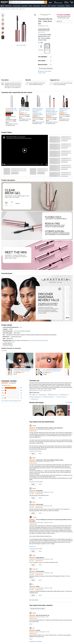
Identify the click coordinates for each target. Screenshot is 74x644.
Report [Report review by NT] (40, 595)
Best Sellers (25, 6)
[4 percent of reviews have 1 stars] (12, 398)
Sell (49, 6)
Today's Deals (36, 6)
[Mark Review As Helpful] (33, 454)
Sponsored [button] (4, 350)
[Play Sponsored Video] (20, 360)
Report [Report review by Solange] (40, 454)
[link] (12, 109)
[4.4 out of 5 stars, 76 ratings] (36, 116)
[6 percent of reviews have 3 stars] (12, 393)
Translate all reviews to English (37, 609)
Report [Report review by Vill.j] (31, 639)
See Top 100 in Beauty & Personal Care (38, 340)
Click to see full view (21, 45)
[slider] (22, 164)
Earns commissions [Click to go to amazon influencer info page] (21, 137)
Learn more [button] (41, 32)
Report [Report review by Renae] (40, 513)
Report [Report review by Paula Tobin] (40, 580)
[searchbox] (28, 2)
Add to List (59, 21)
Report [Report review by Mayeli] (40, 484)
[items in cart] (72, 2)
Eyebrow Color (22, 9)
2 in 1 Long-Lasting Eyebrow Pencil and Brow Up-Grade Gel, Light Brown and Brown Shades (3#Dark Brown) (52, 370)
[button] (2, 6)
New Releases (61, 6)
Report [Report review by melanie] (31, 624)
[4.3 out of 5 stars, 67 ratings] (49, 116)
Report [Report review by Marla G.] (40, 498)
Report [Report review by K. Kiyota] (40, 551)
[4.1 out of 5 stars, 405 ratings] (23, 113)
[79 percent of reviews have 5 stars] (12, 388)
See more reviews (34, 600)
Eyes (17, 9)
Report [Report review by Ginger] (40, 565)
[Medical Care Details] (12, 6)
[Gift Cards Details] (46, 6)
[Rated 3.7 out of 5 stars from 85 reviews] (53, 372)
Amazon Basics (17, 6)
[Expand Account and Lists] (63, 3)
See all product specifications (46, 69)
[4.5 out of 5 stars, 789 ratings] (63, 113)
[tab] (34, 395)
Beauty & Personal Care (6, 9)
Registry (68, 6)
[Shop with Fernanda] (11, 137)
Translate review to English (36, 641)
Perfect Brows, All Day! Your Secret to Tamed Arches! (19, 138)
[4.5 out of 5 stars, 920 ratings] (9, 111)
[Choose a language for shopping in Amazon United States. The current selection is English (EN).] (50, 2)
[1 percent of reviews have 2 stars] (12, 395)
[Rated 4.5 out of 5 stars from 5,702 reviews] (23, 372)
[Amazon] (4, 2)
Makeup (14, 9)
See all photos (69, 402)
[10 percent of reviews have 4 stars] (12, 390)
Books (30, 6)
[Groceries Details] (56, 6)
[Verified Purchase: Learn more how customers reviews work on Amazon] (33, 431)
